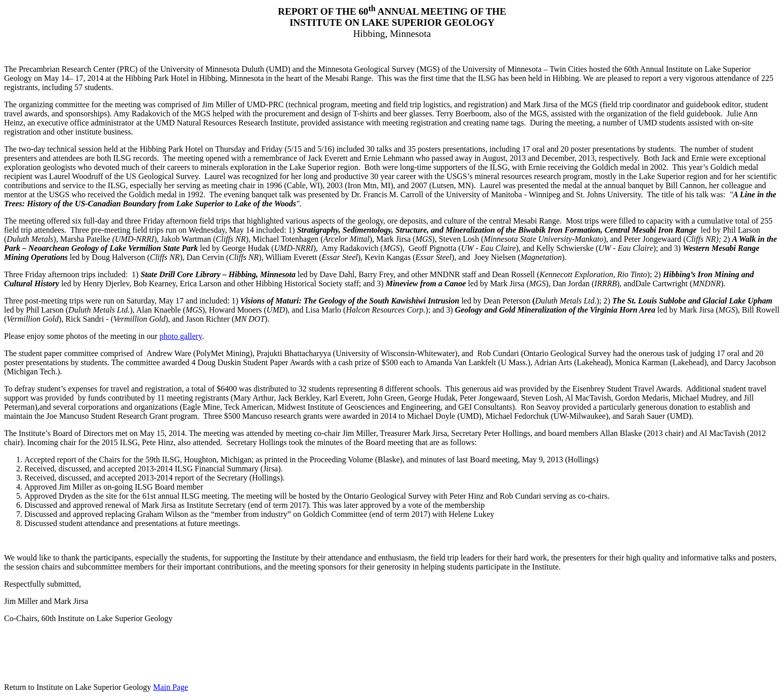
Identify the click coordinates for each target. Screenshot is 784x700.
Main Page (171, 687)
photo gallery (181, 336)
